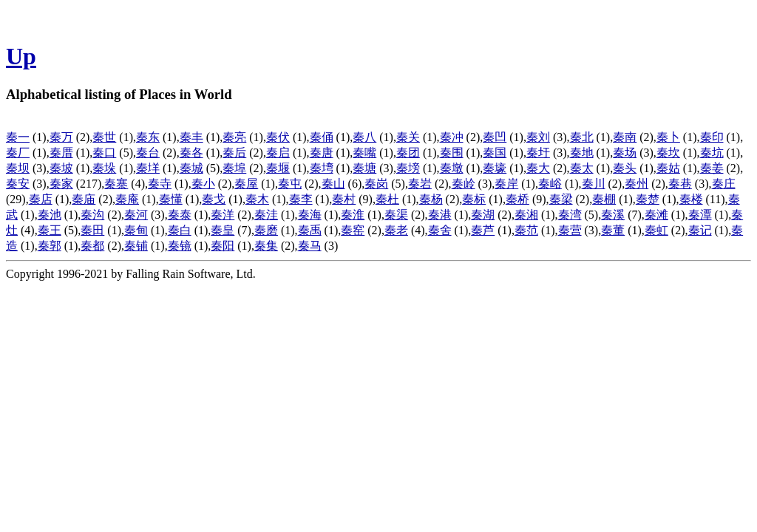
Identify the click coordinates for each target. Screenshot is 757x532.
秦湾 (570, 215)
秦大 (538, 168)
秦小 (203, 184)
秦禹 (310, 230)
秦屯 (290, 184)
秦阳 (223, 246)
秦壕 (495, 168)
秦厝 (61, 153)
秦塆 (322, 168)
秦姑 (668, 168)
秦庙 (84, 199)
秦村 (344, 199)
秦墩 (452, 168)
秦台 (148, 153)
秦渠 (396, 215)
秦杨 (431, 199)
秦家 (61, 184)
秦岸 (506, 184)
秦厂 (18, 153)
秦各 (191, 153)
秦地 (582, 153)
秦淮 (353, 215)
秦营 (570, 230)
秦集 (266, 246)
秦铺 (136, 246)
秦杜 (387, 199)
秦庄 (724, 184)
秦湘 (526, 215)
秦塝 (408, 168)
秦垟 (148, 168)
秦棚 (604, 199)
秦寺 (160, 184)
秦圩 (538, 153)
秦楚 (648, 199)
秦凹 (495, 137)
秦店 (41, 199)
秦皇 (223, 230)
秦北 (582, 137)
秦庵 (127, 199)
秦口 (104, 153)
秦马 (310, 246)
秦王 (50, 230)
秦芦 (483, 230)
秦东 (148, 137)
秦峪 (550, 184)
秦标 (474, 199)
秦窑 (353, 230)
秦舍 (440, 230)
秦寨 (116, 184)
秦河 (136, 215)
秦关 (408, 137)
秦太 (582, 168)
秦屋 (246, 184)
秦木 (257, 199)
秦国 (495, 153)
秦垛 (104, 168)
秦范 (526, 230)
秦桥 (517, 199)
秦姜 (712, 168)
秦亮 (234, 137)
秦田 (92, 230)
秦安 (18, 184)
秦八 (364, 137)
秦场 (625, 153)
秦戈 (214, 199)
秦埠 (234, 168)
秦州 (637, 184)
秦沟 (92, 215)
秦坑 (712, 153)
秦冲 (452, 137)
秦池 (50, 215)
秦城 (191, 168)
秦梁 (561, 199)
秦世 (104, 137)
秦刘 (538, 137)
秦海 (310, 215)
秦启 (278, 153)
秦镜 (180, 246)
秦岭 (464, 184)
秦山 (333, 184)
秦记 (700, 230)
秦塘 (364, 168)
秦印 (712, 137)
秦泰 (180, 215)
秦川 (594, 184)
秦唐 (322, 153)
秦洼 (266, 215)
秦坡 (61, 168)
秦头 (625, 168)
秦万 (61, 137)
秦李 (301, 199)
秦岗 (376, 184)
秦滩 (656, 215)
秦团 (408, 153)
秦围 (452, 153)
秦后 (234, 153)
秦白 (180, 230)
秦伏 (278, 137)
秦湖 (483, 215)
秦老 (396, 230)
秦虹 (656, 230)
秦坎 (668, 153)
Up (21, 56)
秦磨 (266, 230)
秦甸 (136, 230)
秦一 (18, 137)
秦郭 (50, 246)
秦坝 (18, 168)
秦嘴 (364, 153)
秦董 (613, 230)
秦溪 (613, 215)
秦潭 (700, 215)
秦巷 (680, 184)
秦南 (625, 137)
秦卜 (668, 137)
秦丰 (191, 137)
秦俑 (322, 137)
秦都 (92, 246)
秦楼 (691, 199)
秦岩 (420, 184)
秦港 (440, 215)
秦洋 (223, 215)
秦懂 (171, 199)
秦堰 (278, 168)
